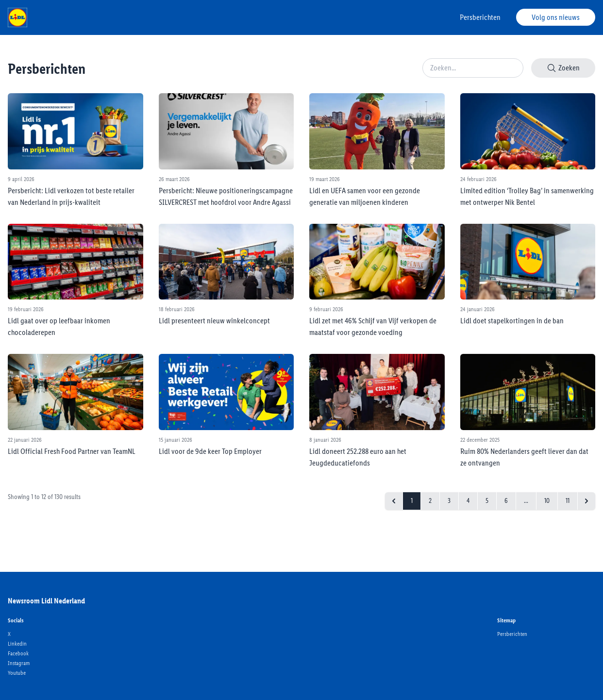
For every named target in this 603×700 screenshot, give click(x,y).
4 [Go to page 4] (468, 501)
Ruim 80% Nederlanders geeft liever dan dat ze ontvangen (524, 457)
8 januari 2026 (325, 440)
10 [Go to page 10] (547, 501)
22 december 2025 (480, 440)
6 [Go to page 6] (506, 501)
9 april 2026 (21, 179)
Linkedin (17, 644)
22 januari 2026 (25, 440)
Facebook (18, 653)
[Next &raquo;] (586, 501)
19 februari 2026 (26, 309)
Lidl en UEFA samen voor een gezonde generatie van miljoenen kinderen (365, 196)
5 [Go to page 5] (487, 501)
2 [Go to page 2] (430, 501)
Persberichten (480, 17)
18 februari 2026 (177, 309)
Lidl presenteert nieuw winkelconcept (214, 321)
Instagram (19, 663)
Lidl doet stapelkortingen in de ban (512, 321)
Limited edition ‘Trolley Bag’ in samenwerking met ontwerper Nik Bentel (527, 196)
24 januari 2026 (477, 309)
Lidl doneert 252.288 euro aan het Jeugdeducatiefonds (358, 457)
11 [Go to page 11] (568, 501)
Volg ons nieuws (556, 17)
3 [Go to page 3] (449, 501)
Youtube (17, 673)
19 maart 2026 (325, 179)
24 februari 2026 (478, 179)
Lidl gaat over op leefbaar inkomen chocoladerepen (59, 326)
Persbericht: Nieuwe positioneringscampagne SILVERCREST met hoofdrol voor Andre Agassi (226, 196)
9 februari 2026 (326, 309)
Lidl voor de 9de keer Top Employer (210, 451)
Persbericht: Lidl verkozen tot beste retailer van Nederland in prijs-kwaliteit (71, 196)
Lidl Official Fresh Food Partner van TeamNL (72, 451)
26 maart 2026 (174, 179)
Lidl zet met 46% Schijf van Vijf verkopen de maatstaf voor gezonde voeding (373, 326)
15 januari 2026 (176, 440)
